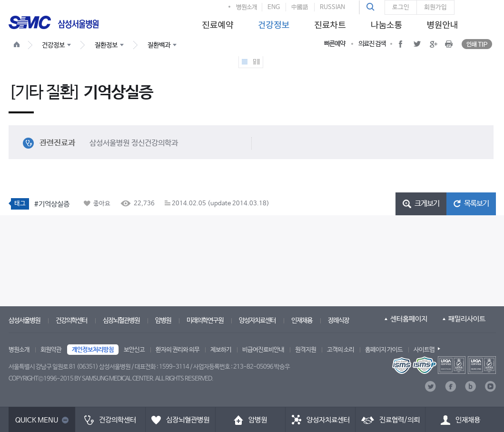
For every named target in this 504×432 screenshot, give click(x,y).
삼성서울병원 (24, 321)
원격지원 (306, 350)
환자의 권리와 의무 (178, 350)
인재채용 (302, 321)
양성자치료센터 (257, 321)
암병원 (163, 321)
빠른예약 (335, 44)
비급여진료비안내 (263, 350)
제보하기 (221, 350)
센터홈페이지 (409, 319)
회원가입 (435, 7)
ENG (274, 7)
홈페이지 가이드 (384, 350)
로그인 (401, 7)
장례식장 (338, 321)
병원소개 (247, 7)
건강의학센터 (71, 321)
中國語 (300, 7)
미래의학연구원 (205, 321)
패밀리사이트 (467, 319)
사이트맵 (424, 350)
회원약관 (51, 350)
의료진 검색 (372, 44)
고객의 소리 (341, 350)
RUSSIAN (332, 7)
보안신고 (134, 350)
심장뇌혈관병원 (121, 321)
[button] (372, 7)
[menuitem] (216, 22)
